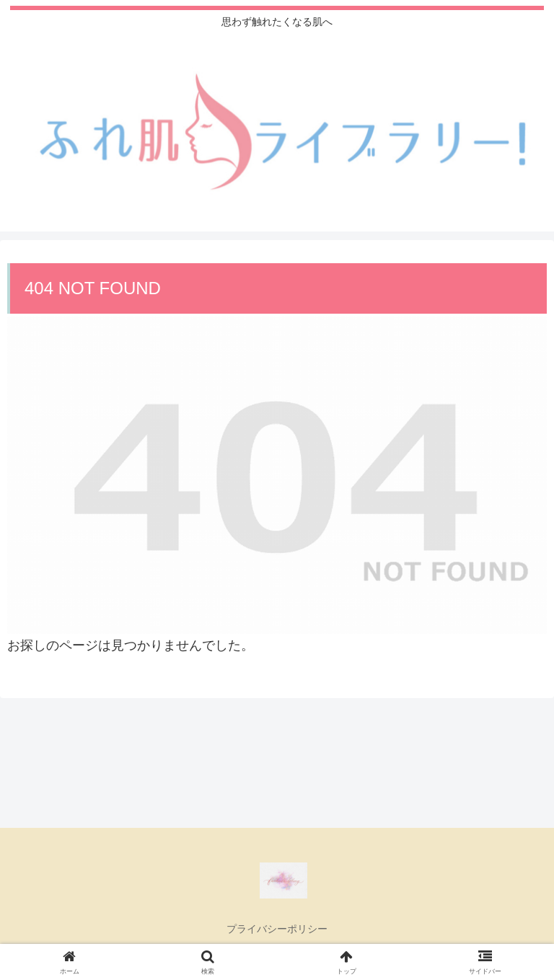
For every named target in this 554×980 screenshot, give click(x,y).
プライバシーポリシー (277, 929)
